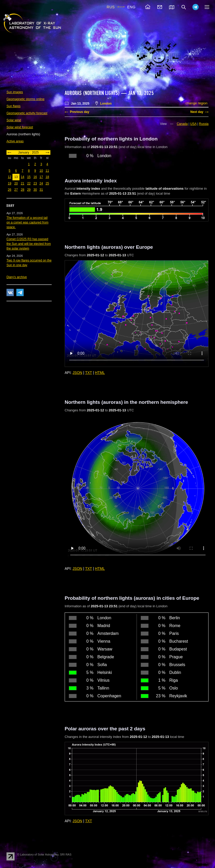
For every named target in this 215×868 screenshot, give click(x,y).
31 (41, 190)
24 (41, 183)
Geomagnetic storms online (25, 99)
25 (47, 183)
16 (35, 177)
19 (9, 183)
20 (16, 183)
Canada (182, 124)
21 (22, 183)
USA (193, 124)
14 (22, 177)
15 (29, 177)
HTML (100, 373)
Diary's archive (17, 277)
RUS (111, 7)
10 (41, 171)
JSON (77, 373)
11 (47, 171)
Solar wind (14, 120)
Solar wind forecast (20, 127)
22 (29, 183)
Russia (204, 124)
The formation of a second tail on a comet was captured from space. (27, 222)
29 (29, 190)
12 (9, 177)
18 (47, 177)
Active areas (15, 141)
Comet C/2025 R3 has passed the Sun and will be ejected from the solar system (29, 244)
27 (16, 190)
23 (35, 183)
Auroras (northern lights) (92, 93)
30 (35, 190)
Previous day (80, 112)
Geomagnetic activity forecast (27, 113)
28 (22, 190)
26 (9, 190)
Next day (197, 112)
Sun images (15, 92)
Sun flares (14, 106)
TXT (89, 373)
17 (41, 177)
